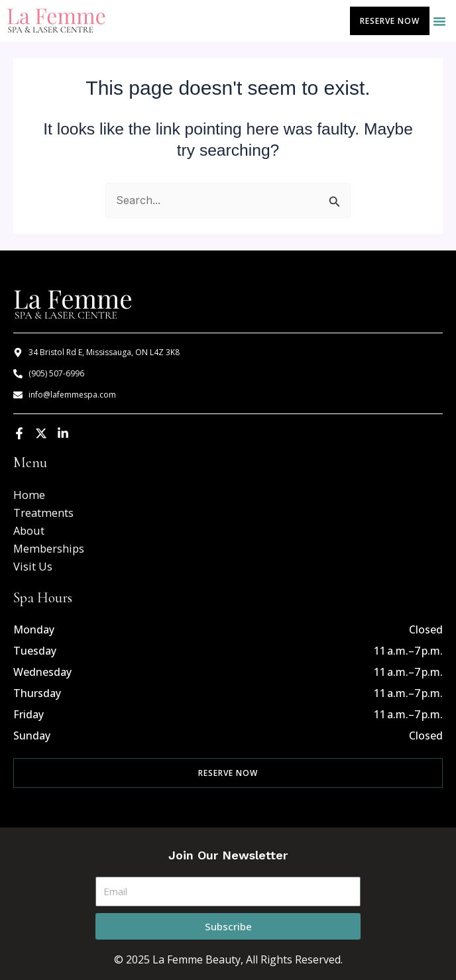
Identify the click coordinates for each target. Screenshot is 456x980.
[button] (439, 21)
